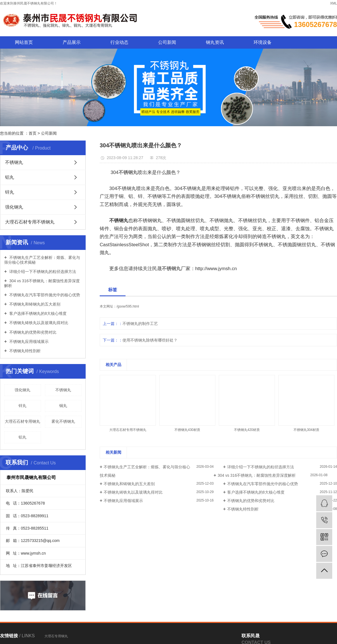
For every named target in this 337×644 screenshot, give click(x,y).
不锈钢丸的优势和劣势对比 (32, 332)
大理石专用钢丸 (56, 636)
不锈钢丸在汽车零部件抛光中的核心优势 (44, 295)
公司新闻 (167, 42)
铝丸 (10, 177)
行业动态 (119, 42)
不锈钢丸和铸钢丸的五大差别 (34, 304)
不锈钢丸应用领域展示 (28, 342)
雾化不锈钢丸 (63, 421)
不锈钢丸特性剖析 (24, 351)
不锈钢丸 (14, 162)
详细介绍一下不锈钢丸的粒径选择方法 (42, 272)
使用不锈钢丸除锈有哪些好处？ (150, 340)
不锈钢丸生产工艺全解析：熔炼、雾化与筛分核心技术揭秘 (42, 260)
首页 (33, 133)
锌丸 (10, 192)
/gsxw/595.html (128, 306)
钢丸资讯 (215, 42)
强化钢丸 (14, 207)
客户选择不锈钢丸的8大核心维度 (37, 313)
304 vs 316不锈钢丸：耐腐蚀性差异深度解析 (42, 283)
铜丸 (63, 406)
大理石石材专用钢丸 (22, 421)
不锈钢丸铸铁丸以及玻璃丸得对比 (38, 323)
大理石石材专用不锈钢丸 (30, 222)
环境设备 (263, 42)
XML (333, 3)
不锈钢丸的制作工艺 (140, 324)
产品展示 (72, 42)
